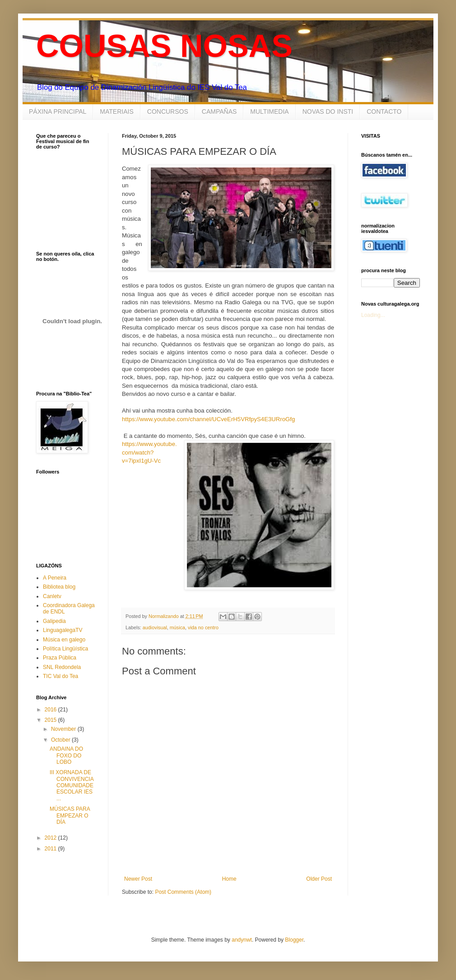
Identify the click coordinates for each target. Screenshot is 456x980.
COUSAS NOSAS (164, 46)
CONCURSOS (168, 111)
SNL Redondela (62, 667)
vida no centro (203, 627)
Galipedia (54, 621)
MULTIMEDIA (269, 111)
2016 (51, 710)
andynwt (242, 940)
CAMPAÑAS (219, 111)
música (177, 627)
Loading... (373, 315)
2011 (51, 849)
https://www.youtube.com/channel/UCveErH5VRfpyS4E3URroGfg (208, 419)
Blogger (294, 940)
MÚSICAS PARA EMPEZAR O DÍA (70, 815)
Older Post (319, 879)
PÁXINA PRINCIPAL (58, 111)
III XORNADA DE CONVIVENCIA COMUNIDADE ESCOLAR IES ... (72, 785)
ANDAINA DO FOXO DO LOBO (66, 755)
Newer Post (138, 879)
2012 (51, 838)
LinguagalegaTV (63, 630)
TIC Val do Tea (60, 676)
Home (229, 879)
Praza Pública (60, 658)
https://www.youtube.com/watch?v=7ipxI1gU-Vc (149, 452)
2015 (51, 720)
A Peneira (55, 578)
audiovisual (155, 627)
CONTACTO (384, 111)
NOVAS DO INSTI (328, 111)
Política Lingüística (65, 649)
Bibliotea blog (59, 587)
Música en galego (64, 640)
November (64, 729)
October (61, 740)
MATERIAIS (116, 111)
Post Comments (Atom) (183, 892)
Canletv (52, 596)
